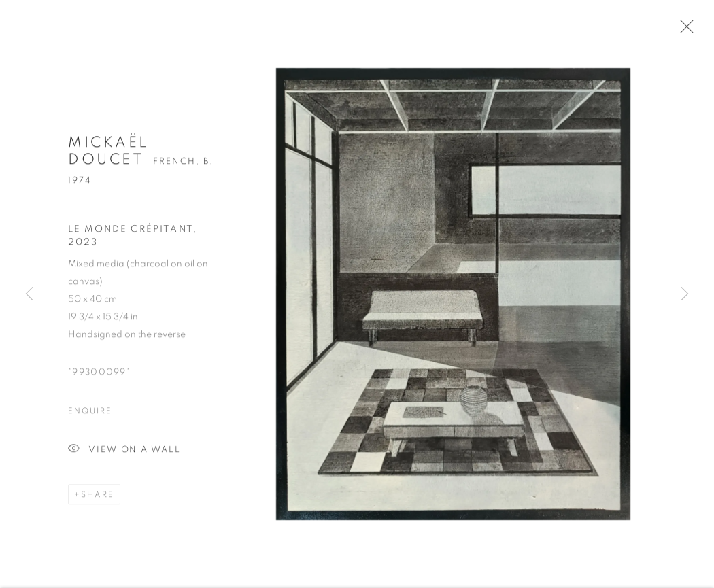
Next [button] (685, 294)
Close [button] (685, 31)
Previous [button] (29, 294)
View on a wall (124, 454)
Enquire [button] (90, 415)
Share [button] (98, 498)
